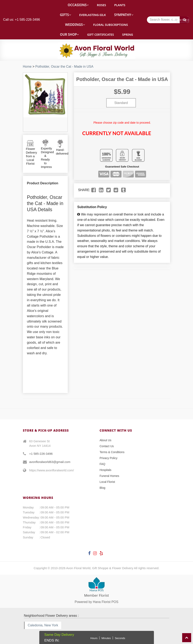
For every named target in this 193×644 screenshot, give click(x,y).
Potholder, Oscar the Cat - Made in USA (64, 67)
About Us (106, 440)
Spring (128, 35)
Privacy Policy (109, 458)
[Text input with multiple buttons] (168, 20)
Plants (120, 5)
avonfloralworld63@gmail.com (50, 462)
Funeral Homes (109, 476)
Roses (101, 5)
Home (27, 67)
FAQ (103, 464)
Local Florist (107, 482)
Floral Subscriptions (111, 25)
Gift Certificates (100, 35)
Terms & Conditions (112, 452)
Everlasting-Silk (93, 15)
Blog (103, 488)
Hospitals (106, 470)
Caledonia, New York (43, 625)
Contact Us (107, 446)
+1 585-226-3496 (41, 454)
